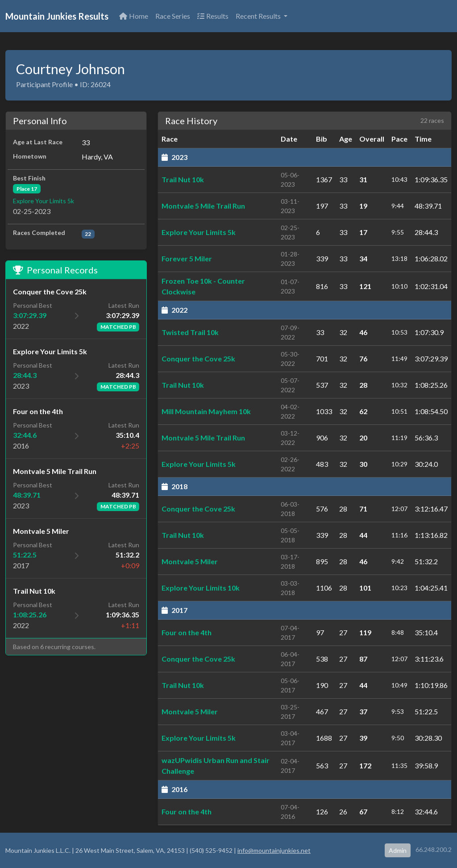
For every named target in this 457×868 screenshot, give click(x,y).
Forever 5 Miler (187, 258)
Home (134, 16)
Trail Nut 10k (183, 179)
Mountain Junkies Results (57, 16)
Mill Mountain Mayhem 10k (206, 411)
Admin (398, 850)
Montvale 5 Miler (190, 561)
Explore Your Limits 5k (44, 201)
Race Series (173, 16)
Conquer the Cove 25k (198, 359)
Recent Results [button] (259, 16)
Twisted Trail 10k (190, 332)
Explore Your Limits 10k (201, 588)
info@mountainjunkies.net (274, 850)
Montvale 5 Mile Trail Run (203, 206)
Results (213, 16)
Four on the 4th (187, 632)
